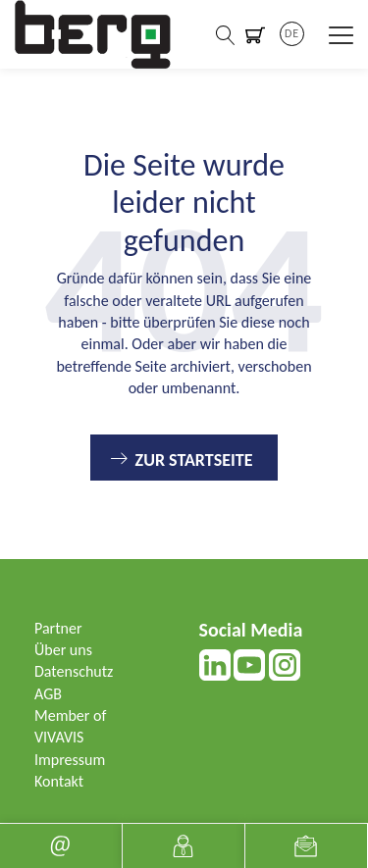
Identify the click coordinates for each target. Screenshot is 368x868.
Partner (58, 628)
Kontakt (59, 781)
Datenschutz (74, 671)
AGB (48, 694)
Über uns (63, 650)
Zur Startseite (194, 460)
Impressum (70, 760)
